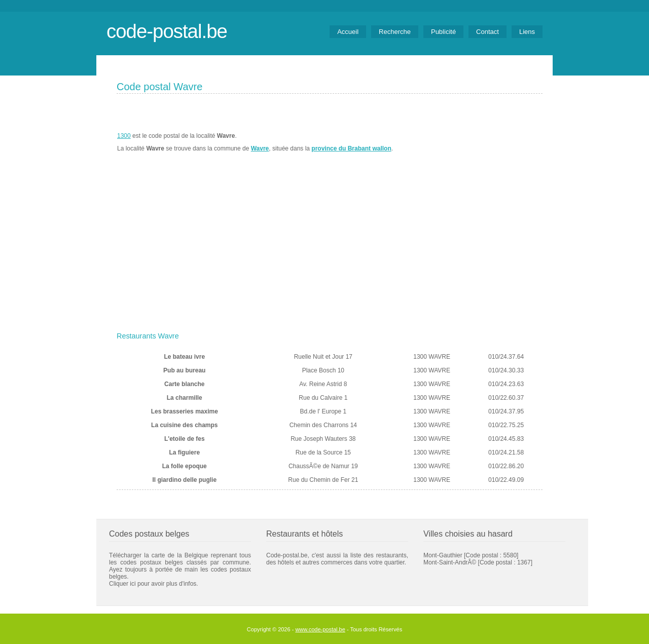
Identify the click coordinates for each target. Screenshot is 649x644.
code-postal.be (167, 31)
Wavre (260, 148)
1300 (124, 136)
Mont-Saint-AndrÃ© (450, 562)
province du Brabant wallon (351, 148)
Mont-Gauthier (443, 555)
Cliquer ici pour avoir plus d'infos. (154, 584)
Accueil (348, 32)
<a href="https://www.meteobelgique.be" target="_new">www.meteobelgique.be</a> (485, 142)
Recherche (395, 32)
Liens (527, 32)
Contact (488, 32)
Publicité (443, 32)
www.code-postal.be (320, 629)
